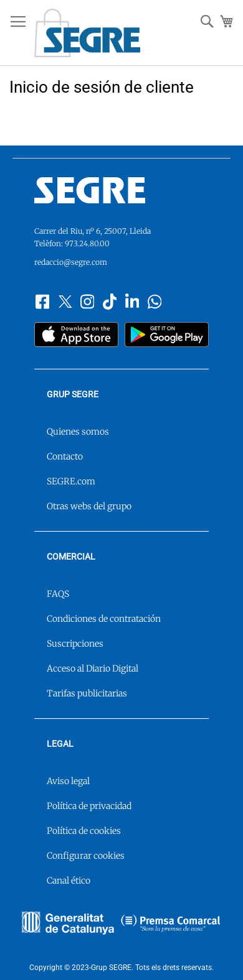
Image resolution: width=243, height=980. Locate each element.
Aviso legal (68, 781)
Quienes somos (78, 432)
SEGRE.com (71, 481)
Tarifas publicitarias (87, 693)
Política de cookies (84, 831)
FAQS (58, 594)
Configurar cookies (86, 856)
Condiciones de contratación (104, 619)
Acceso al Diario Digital (93, 668)
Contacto (65, 456)
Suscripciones (75, 644)
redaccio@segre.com (71, 262)
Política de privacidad (89, 806)
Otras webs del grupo (89, 506)
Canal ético (69, 881)
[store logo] (87, 33)
